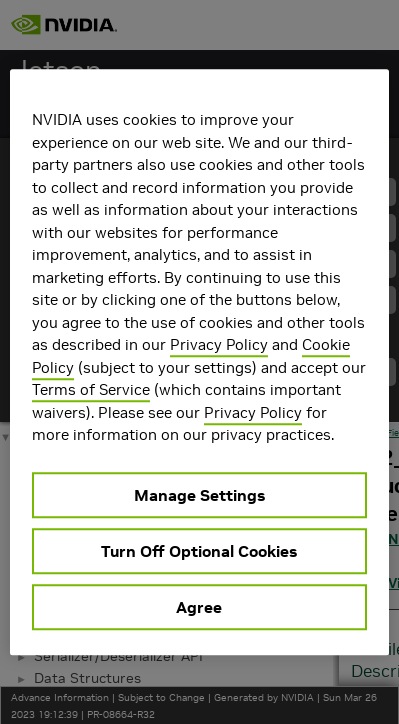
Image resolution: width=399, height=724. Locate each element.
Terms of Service (91, 389)
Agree (199, 607)
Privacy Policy (219, 344)
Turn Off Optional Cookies (199, 551)
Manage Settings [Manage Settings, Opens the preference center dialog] (199, 495)
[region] (199, 362)
